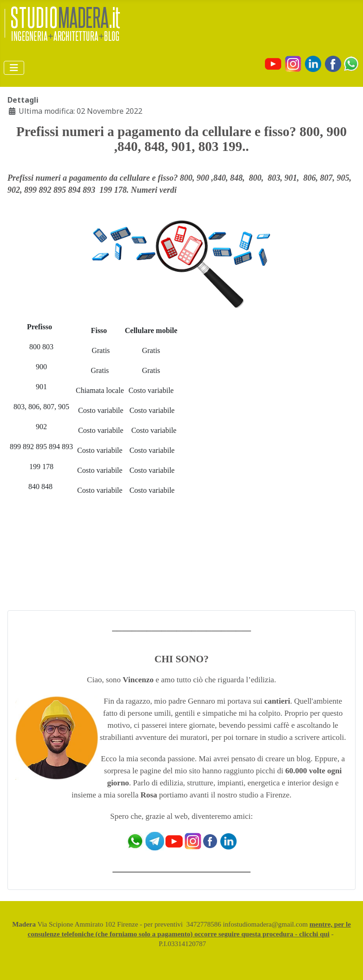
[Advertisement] (284, 462)
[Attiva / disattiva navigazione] (14, 68)
